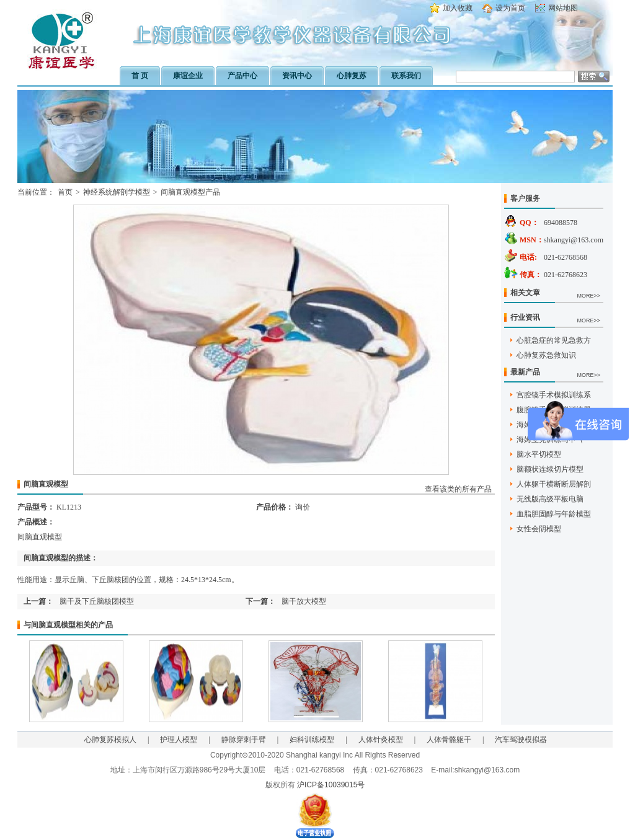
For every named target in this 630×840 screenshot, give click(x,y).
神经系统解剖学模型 (117, 192)
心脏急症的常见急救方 (554, 340)
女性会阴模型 (539, 529)
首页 (65, 192)
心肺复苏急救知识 (546, 355)
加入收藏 (458, 8)
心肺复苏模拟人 (110, 740)
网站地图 (563, 8)
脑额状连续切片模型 (550, 469)
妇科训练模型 (312, 740)
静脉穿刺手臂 (244, 740)
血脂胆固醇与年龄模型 (554, 514)
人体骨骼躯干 (449, 740)
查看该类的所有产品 (458, 489)
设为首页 (510, 8)
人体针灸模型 (381, 740)
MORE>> (588, 296)
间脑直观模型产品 (190, 192)
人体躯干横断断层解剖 (554, 484)
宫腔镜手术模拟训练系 (554, 395)
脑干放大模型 (304, 601)
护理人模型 (179, 740)
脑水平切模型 (539, 454)
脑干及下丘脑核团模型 (97, 601)
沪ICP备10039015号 (331, 785)
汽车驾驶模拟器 (521, 740)
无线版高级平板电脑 (550, 499)
